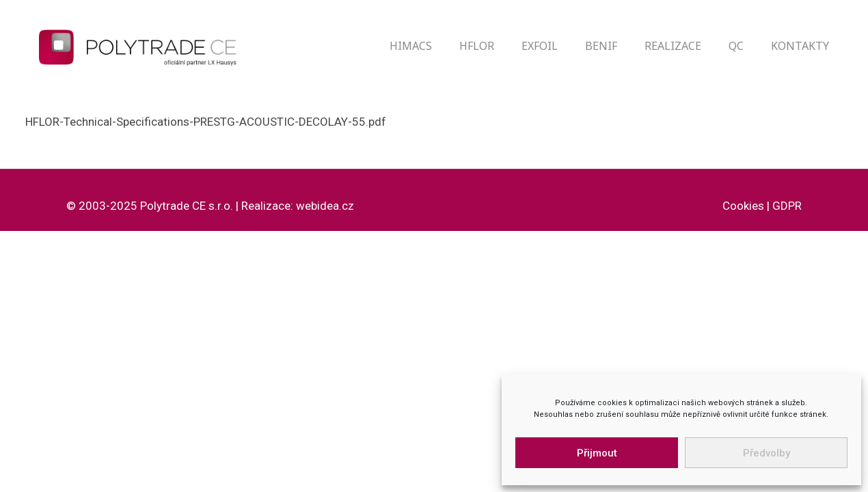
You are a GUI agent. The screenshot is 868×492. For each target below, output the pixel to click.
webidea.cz (325, 206)
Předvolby (767, 453)
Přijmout (597, 453)
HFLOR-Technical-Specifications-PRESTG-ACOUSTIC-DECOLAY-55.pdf (206, 122)
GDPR (787, 206)
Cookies (743, 206)
